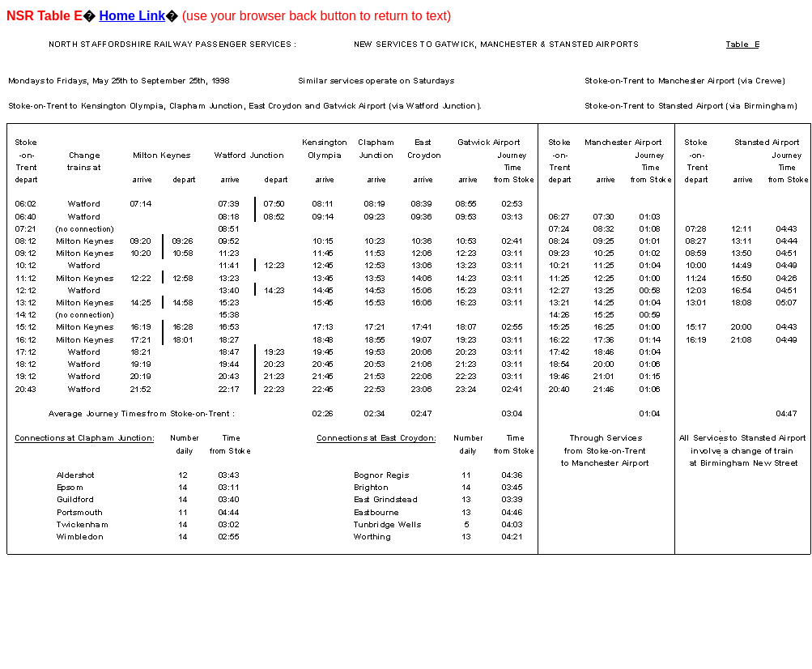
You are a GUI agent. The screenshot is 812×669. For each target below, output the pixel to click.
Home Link (132, 16)
